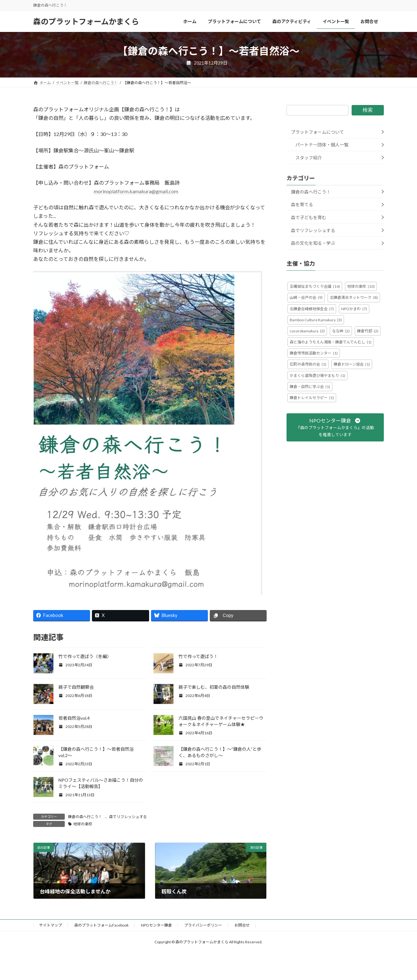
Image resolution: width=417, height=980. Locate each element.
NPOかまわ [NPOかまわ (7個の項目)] (354, 308)
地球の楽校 (83, 824)
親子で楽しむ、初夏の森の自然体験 (214, 687)
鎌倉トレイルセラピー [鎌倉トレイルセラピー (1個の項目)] (312, 398)
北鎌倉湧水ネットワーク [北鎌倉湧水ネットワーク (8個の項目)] (354, 297)
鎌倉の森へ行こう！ (85, 817)
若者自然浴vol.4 (74, 718)
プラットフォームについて (317, 132)
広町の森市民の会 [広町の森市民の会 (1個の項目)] (308, 364)
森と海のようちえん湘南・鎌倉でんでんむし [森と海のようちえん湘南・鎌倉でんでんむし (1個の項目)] (331, 342)
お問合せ (242, 925)
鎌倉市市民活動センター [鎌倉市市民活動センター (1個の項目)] (314, 353)
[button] (335, 427)
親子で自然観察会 (76, 687)
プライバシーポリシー (203, 925)
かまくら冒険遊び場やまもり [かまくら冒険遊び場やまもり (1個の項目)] (317, 376)
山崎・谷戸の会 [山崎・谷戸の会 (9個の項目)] (306, 297)
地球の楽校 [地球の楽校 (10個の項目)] (361, 286)
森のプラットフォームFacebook (101, 925)
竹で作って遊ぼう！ (198, 656)
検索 (368, 110)
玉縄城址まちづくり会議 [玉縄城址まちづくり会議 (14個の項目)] (315, 286)
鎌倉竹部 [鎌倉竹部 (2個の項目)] (368, 331)
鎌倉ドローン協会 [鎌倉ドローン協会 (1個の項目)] (352, 364)
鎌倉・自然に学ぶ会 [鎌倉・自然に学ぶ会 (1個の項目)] (310, 387)
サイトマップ (51, 925)
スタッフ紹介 (309, 158)
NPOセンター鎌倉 (156, 925)
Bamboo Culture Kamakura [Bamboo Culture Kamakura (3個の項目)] (316, 320)
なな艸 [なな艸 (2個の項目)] (341, 331)
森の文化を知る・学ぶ (313, 243)
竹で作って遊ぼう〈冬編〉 (85, 656)
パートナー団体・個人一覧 (322, 145)
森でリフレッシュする (128, 817)
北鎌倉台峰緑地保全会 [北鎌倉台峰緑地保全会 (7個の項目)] (312, 308)
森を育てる (302, 204)
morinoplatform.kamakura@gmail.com (136, 191)
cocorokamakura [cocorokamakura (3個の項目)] (307, 331)
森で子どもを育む (309, 217)
